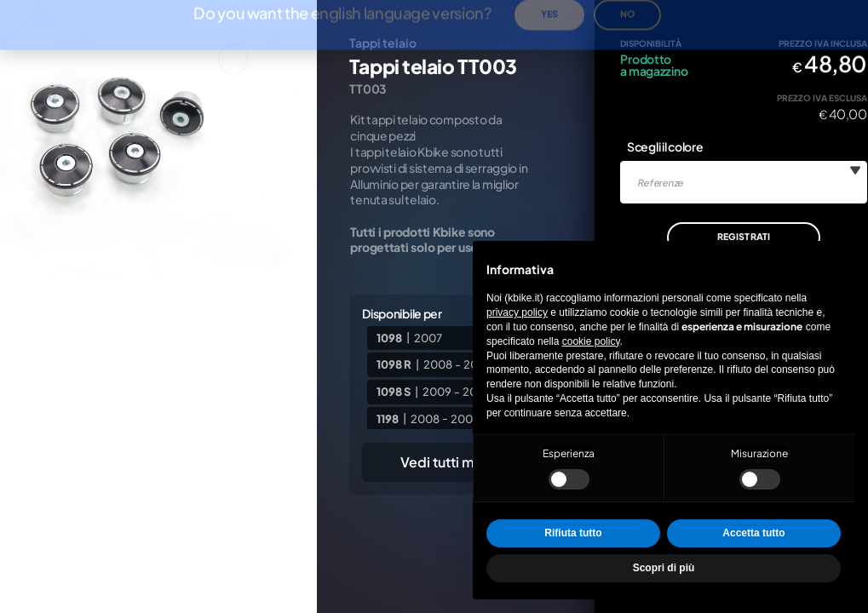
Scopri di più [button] (664, 568)
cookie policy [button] (591, 341)
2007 (428, 337)
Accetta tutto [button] (753, 533)
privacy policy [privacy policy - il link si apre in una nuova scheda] (517, 312)
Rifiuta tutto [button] (573, 533)
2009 (437, 392)
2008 (438, 364)
